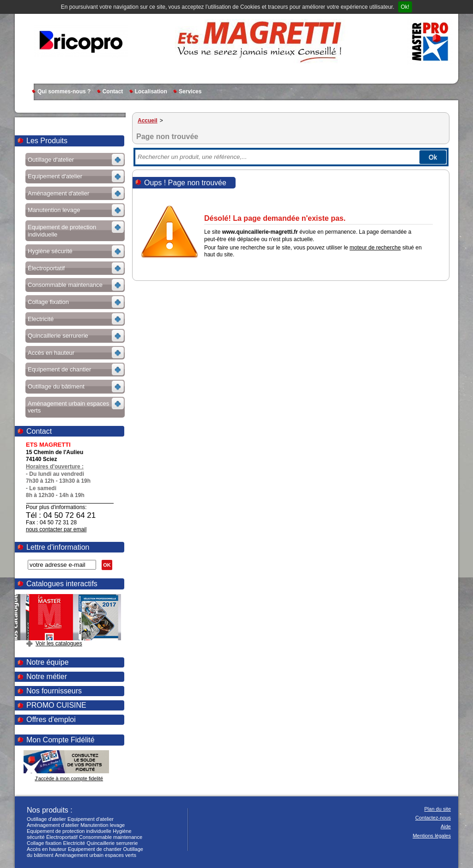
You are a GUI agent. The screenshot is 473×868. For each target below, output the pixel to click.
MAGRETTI (81, 42)
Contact (113, 91)
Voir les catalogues (59, 643)
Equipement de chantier (95, 849)
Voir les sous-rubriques (74, 161)
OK (107, 565)
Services (190, 91)
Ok (433, 157)
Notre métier (47, 677)
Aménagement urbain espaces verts (96, 855)
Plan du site (438, 809)
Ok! (405, 7)
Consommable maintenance (111, 837)
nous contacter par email (56, 529)
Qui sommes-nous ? (64, 91)
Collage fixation (44, 843)
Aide (446, 826)
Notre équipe (48, 662)
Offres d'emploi (51, 719)
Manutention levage (103, 825)
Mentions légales (432, 836)
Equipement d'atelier (91, 819)
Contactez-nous (433, 818)
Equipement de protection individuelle (69, 831)
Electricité (74, 843)
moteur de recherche (375, 248)
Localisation (151, 91)
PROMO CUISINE (56, 705)
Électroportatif (62, 837)
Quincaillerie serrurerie (112, 843)
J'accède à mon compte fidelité (69, 778)
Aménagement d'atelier (53, 825)
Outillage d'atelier (46, 819)
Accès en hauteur (47, 849)
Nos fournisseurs (54, 691)
